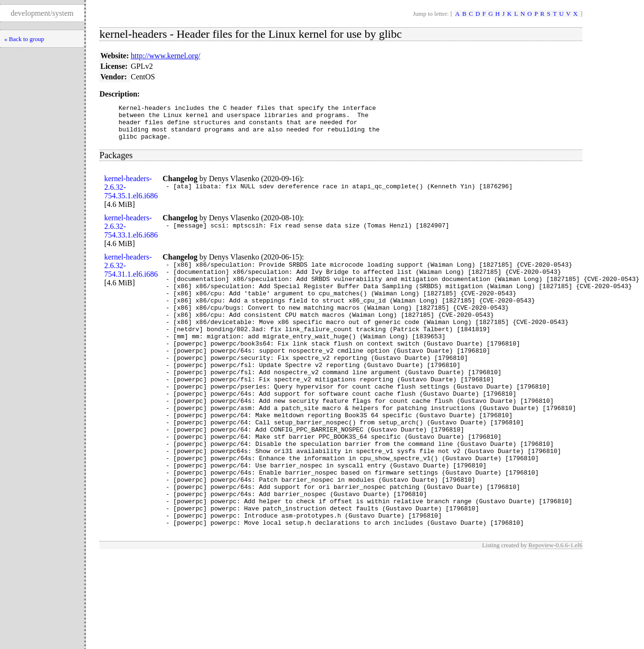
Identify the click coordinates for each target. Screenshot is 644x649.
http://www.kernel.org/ (166, 56)
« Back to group (24, 39)
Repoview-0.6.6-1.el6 (555, 605)
